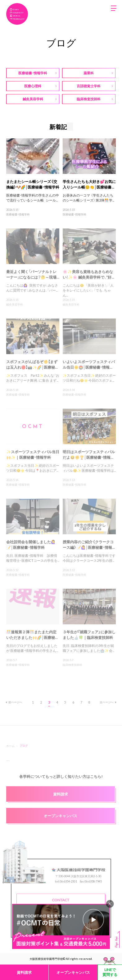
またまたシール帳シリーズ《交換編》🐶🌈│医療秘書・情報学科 (33, 184)
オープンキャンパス (73, 972)
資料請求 (24, 972)
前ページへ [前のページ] (14, 702)
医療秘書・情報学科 (18, 214)
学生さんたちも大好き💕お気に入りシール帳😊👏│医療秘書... (89, 184)
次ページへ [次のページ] (108, 702)
